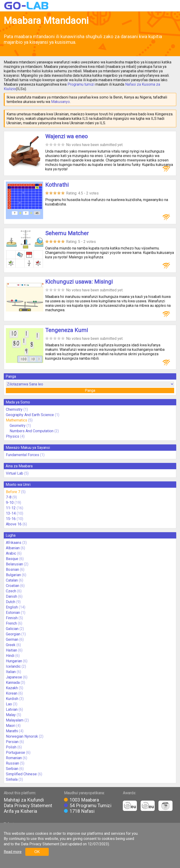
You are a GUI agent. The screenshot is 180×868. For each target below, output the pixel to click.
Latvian (12, 709)
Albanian (13, 548)
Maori (11, 726)
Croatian (13, 586)
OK (37, 852)
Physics (13, 436)
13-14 (11, 513)
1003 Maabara (84, 800)
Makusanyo (60, 102)
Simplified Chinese (21, 774)
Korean (12, 693)
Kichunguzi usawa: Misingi (79, 282)
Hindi (10, 656)
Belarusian (14, 564)
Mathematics (17, 420)
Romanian (14, 758)
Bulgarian (13, 575)
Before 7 (13, 492)
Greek (11, 645)
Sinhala (12, 779)
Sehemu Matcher (67, 233)
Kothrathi (57, 185)
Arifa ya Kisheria (20, 811)
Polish (11, 747)
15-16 (11, 519)
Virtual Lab (15, 473)
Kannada (13, 683)
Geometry (18, 426)
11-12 (11, 508)
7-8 (9, 497)
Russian (12, 763)
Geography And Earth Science (30, 415)
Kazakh (12, 688)
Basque (12, 559)
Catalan (12, 580)
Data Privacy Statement (28, 806)
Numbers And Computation (32, 431)
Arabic (11, 553)
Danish (11, 596)
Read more (13, 852)
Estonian (13, 613)
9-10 (10, 503)
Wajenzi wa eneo (66, 136)
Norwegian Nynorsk (22, 736)
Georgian (13, 634)
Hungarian (14, 661)
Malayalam (15, 720)
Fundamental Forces (22, 455)
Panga (90, 390)
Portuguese (15, 753)
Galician (12, 629)
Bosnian (12, 570)
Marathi (12, 731)
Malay (11, 715)
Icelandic (13, 666)
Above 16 (14, 524)
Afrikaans (14, 543)
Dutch (11, 602)
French (11, 623)
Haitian (11, 650)
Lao (9, 704)
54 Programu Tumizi (90, 806)
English (12, 607)
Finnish (12, 618)
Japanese (14, 677)
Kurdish (12, 699)
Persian (12, 742)
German (12, 639)
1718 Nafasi (82, 811)
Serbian (12, 769)
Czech (11, 591)
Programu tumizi (81, 84)
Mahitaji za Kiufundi (24, 800)
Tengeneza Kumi (67, 330)
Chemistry (14, 409)
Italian (11, 672)
